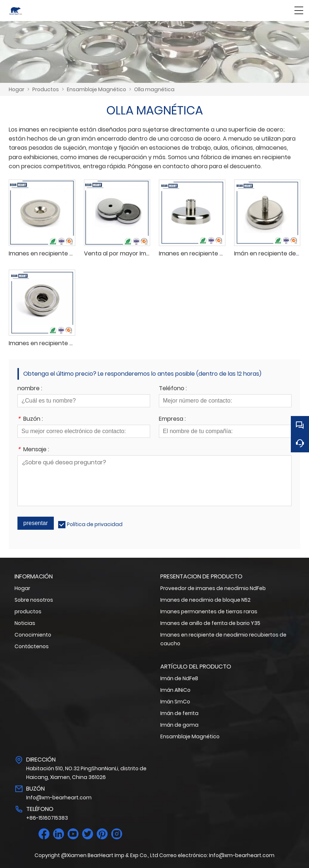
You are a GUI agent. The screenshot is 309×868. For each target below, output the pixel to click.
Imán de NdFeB (179, 678)
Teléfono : (173, 389)
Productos (46, 89)
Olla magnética (154, 89)
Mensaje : (33, 450)
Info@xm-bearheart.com (59, 798)
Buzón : (30, 419)
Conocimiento (33, 635)
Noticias (25, 623)
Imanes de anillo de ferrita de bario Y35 (210, 623)
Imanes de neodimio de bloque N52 (205, 600)
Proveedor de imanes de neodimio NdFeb (213, 588)
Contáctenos (32, 646)
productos (28, 611)
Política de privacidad (95, 524)
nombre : (30, 389)
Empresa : (172, 419)
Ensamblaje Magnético (97, 89)
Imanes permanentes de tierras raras (209, 611)
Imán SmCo (175, 702)
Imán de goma (179, 725)
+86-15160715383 (47, 818)
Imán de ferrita (179, 713)
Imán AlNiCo (175, 690)
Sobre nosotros (34, 600)
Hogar (17, 89)
